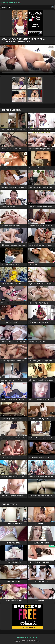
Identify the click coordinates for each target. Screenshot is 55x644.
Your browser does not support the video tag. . (27, 60)
